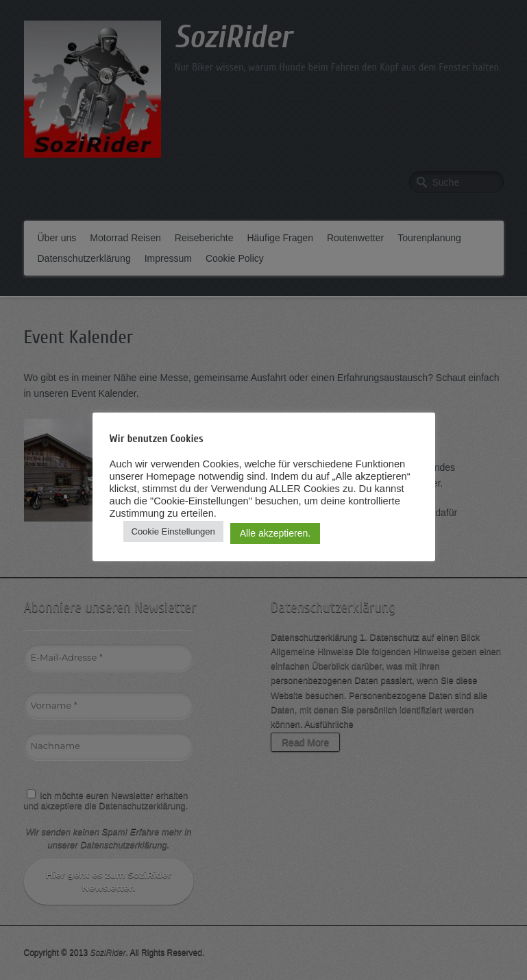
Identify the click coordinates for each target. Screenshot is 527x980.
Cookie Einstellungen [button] (173, 531)
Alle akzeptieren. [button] (275, 533)
